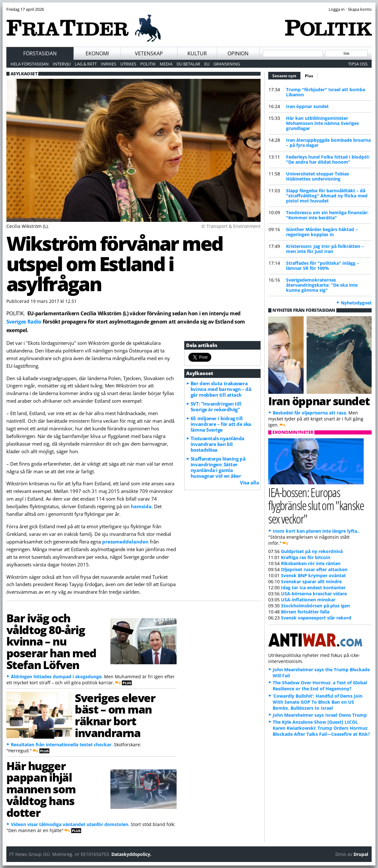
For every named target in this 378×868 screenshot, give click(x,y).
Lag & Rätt (86, 64)
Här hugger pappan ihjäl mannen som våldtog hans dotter (41, 789)
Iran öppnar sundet (307, 106)
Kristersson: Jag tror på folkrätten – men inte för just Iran (325, 249)
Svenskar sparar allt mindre (311, 581)
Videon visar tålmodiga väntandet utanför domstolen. (70, 824)
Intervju (62, 64)
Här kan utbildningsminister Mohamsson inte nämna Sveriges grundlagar (322, 123)
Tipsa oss (358, 64)
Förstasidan (40, 53)
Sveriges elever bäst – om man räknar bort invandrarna (115, 715)
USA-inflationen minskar (308, 600)
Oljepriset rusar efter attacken (314, 569)
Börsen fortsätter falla (305, 612)
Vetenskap (149, 53)
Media (166, 64)
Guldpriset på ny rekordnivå (312, 551)
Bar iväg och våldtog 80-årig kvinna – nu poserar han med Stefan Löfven (51, 641)
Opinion (238, 53)
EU (207, 64)
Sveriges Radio (24, 322)
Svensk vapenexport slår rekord (316, 618)
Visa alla (249, 482)
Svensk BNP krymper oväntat (313, 575)
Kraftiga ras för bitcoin (306, 557)
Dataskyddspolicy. (131, 854)
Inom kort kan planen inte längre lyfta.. (316, 531)
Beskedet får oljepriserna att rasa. (310, 413)
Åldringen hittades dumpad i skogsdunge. (57, 677)
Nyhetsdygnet (356, 303)
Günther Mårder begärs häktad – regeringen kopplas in (322, 232)
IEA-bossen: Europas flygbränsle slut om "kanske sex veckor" (316, 505)
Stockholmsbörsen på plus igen (315, 606)
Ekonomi (97, 53)
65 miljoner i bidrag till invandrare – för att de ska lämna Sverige (221, 424)
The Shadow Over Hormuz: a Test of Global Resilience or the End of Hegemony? (320, 686)
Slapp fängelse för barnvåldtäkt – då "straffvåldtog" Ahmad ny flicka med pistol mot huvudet (327, 196)
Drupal (361, 854)
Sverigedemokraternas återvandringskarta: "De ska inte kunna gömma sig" (322, 285)
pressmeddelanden (125, 542)
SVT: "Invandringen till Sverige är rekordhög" (216, 407)
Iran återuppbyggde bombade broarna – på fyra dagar (328, 143)
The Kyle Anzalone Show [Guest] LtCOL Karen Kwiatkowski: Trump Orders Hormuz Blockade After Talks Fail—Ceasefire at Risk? (321, 728)
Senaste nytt (287, 75)
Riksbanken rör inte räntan (311, 563)
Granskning (227, 64)
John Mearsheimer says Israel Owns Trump (320, 715)
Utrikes (128, 64)
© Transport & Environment (231, 226)
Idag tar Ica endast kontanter (313, 588)
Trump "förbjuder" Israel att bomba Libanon (325, 92)
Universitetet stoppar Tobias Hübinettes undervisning (318, 176)
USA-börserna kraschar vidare (314, 594)
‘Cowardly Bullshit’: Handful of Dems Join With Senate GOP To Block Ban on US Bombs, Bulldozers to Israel (318, 702)
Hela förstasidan (30, 64)
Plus (309, 76)
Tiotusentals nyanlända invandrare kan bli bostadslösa (217, 444)
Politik (148, 64)
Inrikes (108, 64)
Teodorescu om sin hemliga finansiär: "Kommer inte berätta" (327, 215)
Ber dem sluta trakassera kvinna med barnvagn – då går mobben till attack (221, 389)
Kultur (197, 53)
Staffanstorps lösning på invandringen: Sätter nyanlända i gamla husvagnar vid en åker (218, 467)
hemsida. (142, 506)
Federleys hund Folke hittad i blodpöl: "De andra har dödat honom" (328, 159)
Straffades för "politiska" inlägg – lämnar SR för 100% (322, 266)
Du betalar (188, 64)
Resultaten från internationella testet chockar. (62, 745)
